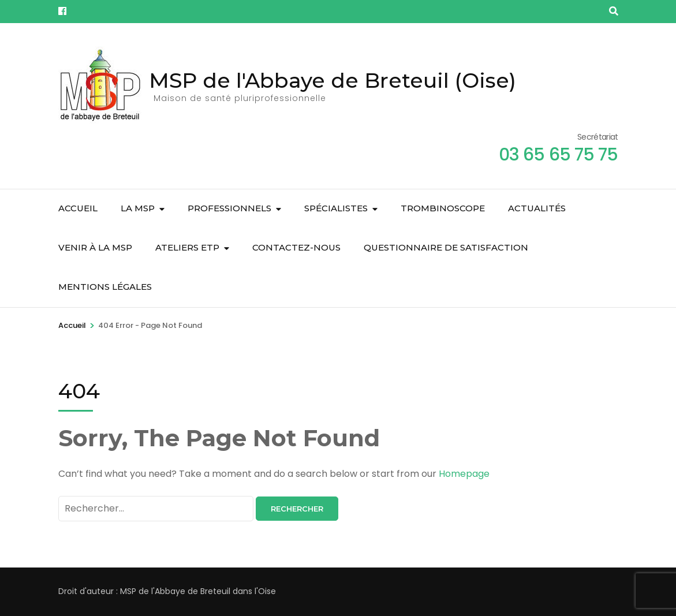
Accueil (78, 208)
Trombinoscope (443, 208)
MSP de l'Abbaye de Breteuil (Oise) (333, 80)
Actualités (537, 208)
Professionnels (229, 208)
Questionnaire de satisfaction (446, 247)
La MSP (138, 208)
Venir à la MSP (95, 247)
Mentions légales (105, 287)
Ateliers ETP (187, 247)
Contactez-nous (296, 247)
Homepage (464, 474)
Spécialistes (336, 208)
